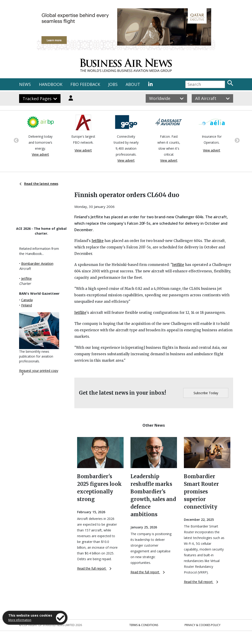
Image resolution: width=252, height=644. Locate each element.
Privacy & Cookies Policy (203, 625)
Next (237, 140)
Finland (27, 305)
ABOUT (133, 84)
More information (20, 620)
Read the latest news (39, 184)
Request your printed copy (39, 372)
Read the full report (94, 568)
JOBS (113, 84)
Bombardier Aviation (37, 263)
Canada (27, 300)
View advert (40, 154)
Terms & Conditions (144, 625)
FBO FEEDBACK (85, 84)
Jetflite (26, 278)
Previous (16, 140)
